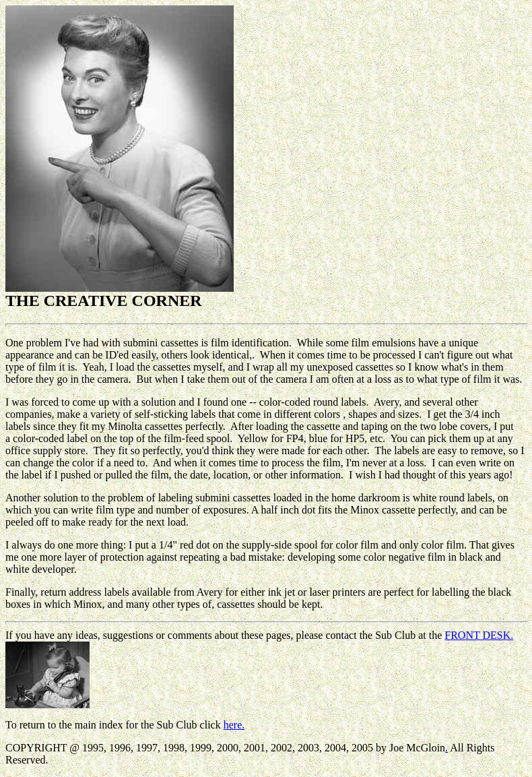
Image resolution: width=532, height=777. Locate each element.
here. (234, 725)
